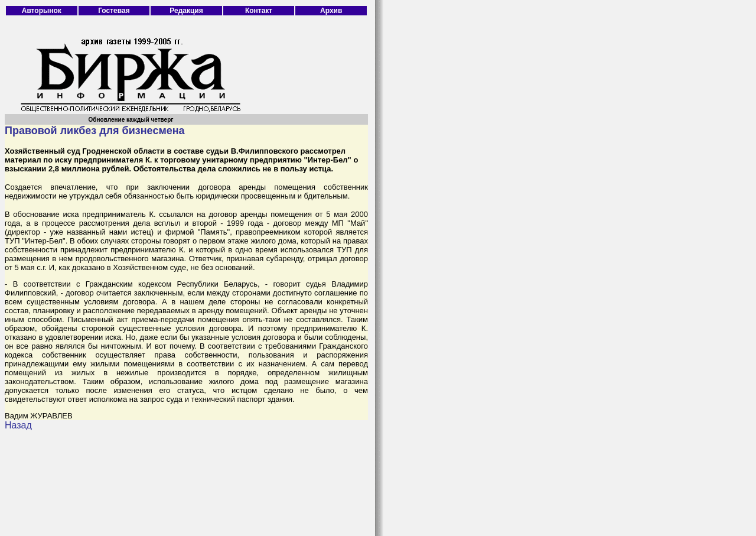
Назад (18, 425)
